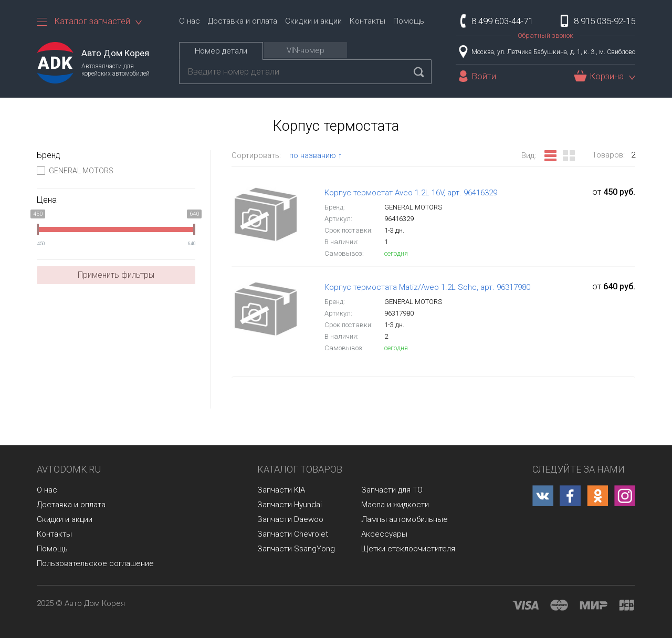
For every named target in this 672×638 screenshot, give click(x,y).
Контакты (367, 21)
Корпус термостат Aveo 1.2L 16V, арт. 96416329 (411, 193)
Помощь (409, 21)
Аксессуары (384, 534)
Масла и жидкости (395, 505)
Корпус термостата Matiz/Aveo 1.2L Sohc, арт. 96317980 (427, 287)
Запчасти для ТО (392, 490)
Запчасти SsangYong (296, 549)
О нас (190, 21)
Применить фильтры (116, 275)
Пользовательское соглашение (95, 563)
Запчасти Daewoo (290, 519)
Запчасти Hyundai (290, 505)
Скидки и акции (313, 21)
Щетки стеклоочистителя (408, 549)
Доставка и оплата (243, 21)
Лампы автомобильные (405, 519)
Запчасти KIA (281, 490)
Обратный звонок (545, 35)
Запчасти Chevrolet (293, 534)
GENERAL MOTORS (75, 171)
